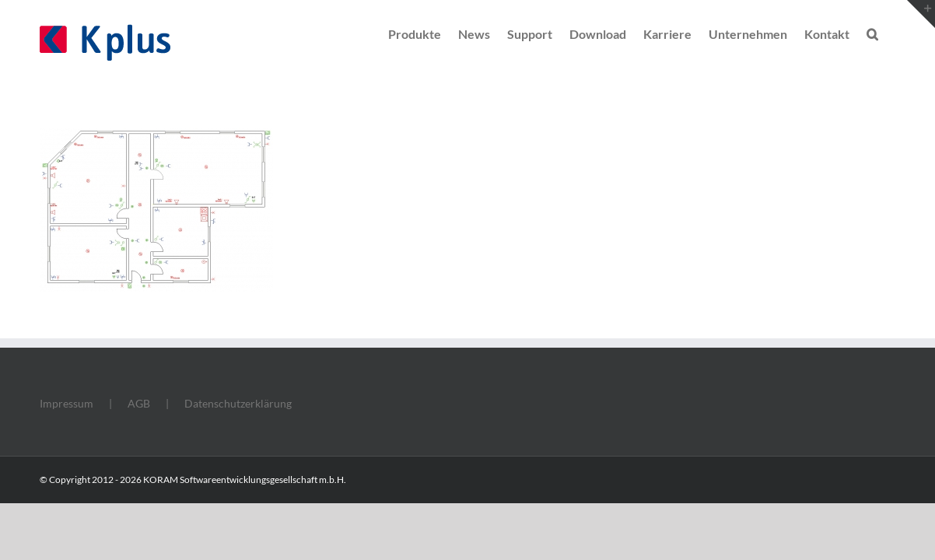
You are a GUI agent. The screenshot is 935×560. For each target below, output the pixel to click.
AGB (139, 403)
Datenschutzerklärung (238, 403)
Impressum (67, 403)
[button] (889, 33)
